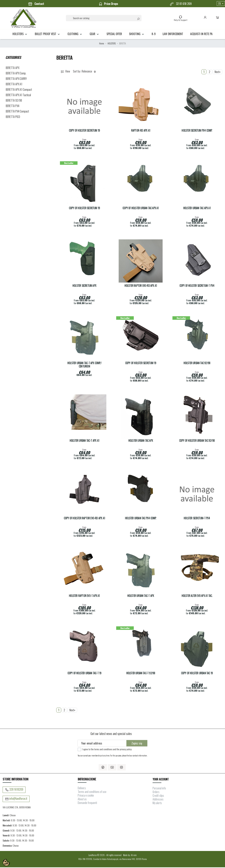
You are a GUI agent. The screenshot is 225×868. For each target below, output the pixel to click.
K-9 (154, 35)
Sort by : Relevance (85, 72)
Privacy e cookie (86, 796)
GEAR (95, 35)
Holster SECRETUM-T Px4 (197, 519)
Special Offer (114, 35)
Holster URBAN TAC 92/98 (197, 364)
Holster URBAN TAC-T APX (141, 596)
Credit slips (158, 796)
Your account (161, 780)
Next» (218, 72)
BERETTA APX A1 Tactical (18, 96)
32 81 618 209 (181, 4)
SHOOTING (137, 35)
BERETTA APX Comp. (16, 74)
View (65, 72)
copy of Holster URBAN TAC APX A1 (141, 209)
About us (82, 800)
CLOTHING (75, 35)
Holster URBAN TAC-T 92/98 (141, 674)
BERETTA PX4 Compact (17, 112)
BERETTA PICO (13, 117)
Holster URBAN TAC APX (141, 441)
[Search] (104, 18)
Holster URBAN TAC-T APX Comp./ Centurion (84, 365)
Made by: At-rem (130, 856)
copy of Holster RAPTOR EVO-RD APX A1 (84, 519)
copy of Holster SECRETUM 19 (84, 131)
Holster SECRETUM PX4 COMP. (197, 131)
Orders (156, 793)
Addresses (158, 800)
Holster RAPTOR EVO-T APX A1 (84, 596)
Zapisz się (137, 744)
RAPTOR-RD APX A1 (141, 131)
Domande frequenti (87, 804)
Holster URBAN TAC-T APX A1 (84, 441)
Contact (36, 4)
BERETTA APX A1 (14, 85)
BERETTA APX (13, 68)
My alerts (157, 804)
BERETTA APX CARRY (16, 79)
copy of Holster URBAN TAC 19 (197, 674)
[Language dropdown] (221, 4)
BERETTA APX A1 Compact (19, 90)
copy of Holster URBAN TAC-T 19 (84, 674)
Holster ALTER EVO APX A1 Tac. (197, 596)
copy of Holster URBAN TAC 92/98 (197, 441)
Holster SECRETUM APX (84, 286)
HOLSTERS (20, 35)
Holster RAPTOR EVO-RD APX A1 (141, 286)
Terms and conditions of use (92, 793)
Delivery (82, 789)
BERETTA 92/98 (14, 101)
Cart (217, 19)
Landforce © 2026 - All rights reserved (105, 856)
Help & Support (180, 19)
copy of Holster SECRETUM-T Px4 (197, 286)
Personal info (159, 789)
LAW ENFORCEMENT (173, 35)
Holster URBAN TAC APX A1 (197, 209)
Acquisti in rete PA (201, 35)
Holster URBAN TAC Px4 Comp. (141, 519)
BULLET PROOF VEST (48, 35)
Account (205, 19)
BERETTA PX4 (13, 107)
